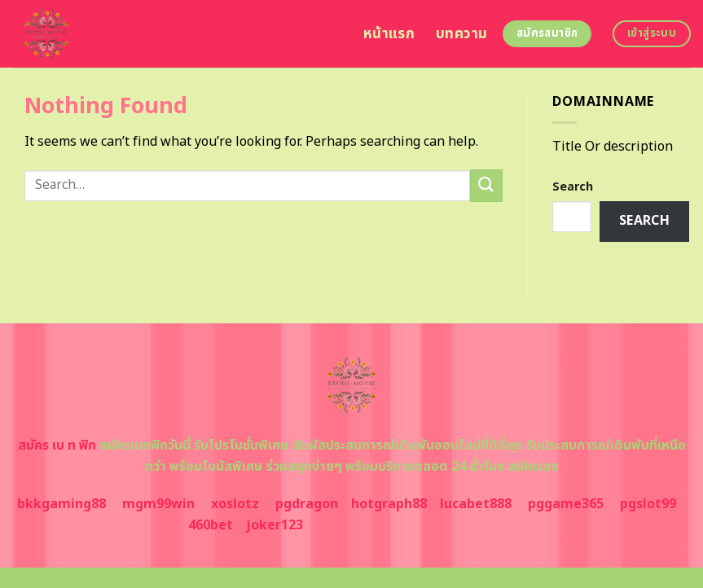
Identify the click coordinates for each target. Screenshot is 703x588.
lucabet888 (476, 504)
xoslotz (235, 504)
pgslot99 (648, 504)
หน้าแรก (389, 34)
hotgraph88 (389, 504)
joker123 (275, 525)
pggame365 (566, 504)
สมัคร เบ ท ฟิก (57, 445)
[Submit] (486, 185)
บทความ (461, 34)
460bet (211, 525)
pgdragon (307, 504)
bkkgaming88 (62, 504)
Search (573, 187)
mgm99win (158, 504)
